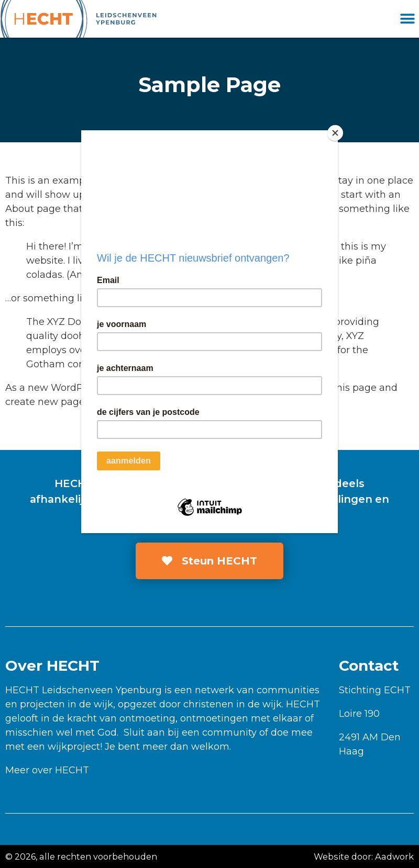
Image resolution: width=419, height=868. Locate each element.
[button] (407, 19)
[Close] (335, 133)
